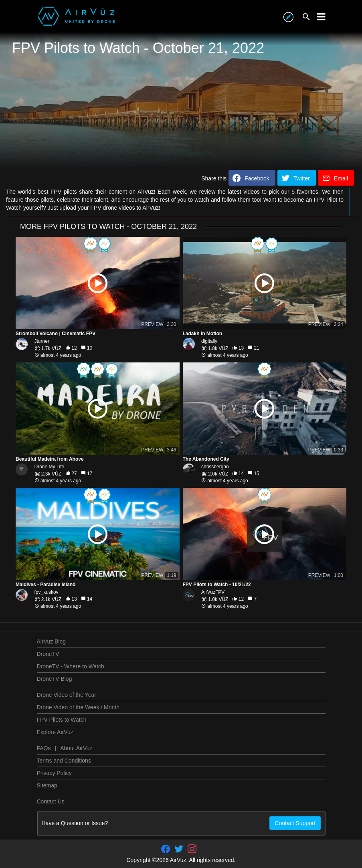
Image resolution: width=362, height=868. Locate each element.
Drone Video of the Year (67, 695)
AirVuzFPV (213, 592)
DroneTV (48, 654)
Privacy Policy (54, 773)
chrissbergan (215, 467)
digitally (209, 341)
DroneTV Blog (55, 679)
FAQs (44, 748)
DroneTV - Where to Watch (71, 666)
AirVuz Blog (52, 641)
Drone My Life (50, 467)
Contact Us (51, 801)
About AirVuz (76, 748)
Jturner (42, 341)
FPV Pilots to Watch (62, 720)
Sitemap (47, 785)
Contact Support (295, 823)
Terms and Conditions (64, 761)
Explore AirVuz (55, 732)
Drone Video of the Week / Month (78, 707)
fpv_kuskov (47, 592)
